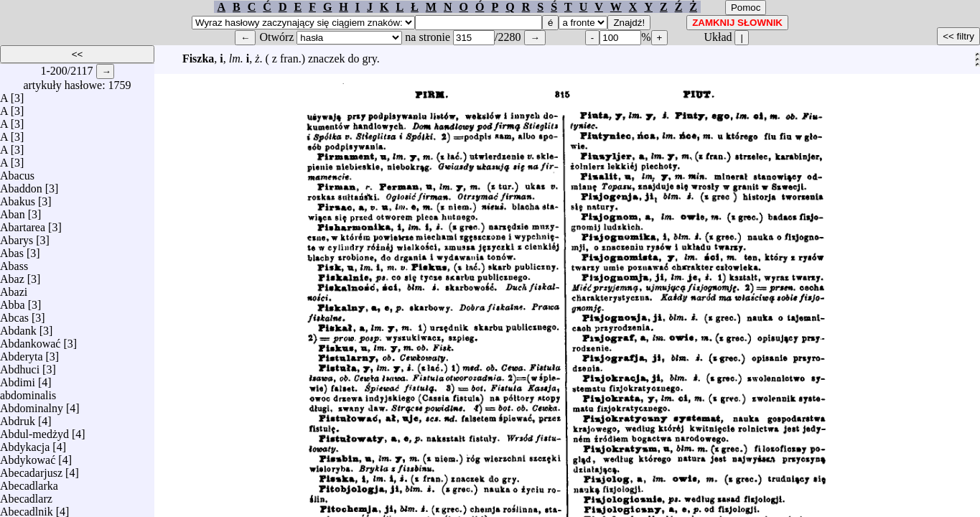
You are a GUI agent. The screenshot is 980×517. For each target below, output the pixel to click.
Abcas (14, 314)
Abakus (18, 198)
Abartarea (23, 224)
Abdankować (30, 340)
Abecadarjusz (31, 469)
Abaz (12, 275)
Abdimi (18, 379)
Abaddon (21, 185)
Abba (13, 301)
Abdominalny (32, 405)
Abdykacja (25, 443)
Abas (12, 250)
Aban (13, 211)
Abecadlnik (27, 508)
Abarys (17, 237)
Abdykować (28, 456)
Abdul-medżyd (34, 430)
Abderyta (22, 353)
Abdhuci (20, 366)
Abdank (18, 327)
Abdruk (18, 418)
